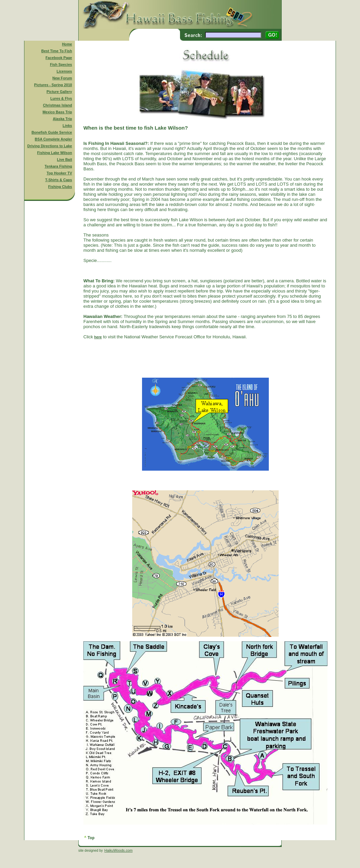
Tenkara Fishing (58, 166)
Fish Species (61, 64)
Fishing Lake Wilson (55, 153)
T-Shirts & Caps (58, 180)
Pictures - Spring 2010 (53, 85)
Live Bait (64, 159)
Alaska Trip (63, 119)
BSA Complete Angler (54, 139)
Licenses (64, 71)
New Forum (62, 78)
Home (67, 44)
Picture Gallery (59, 92)
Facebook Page (59, 58)
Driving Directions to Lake (49, 146)
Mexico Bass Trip (57, 112)
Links (67, 126)
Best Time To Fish (57, 51)
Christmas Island (58, 105)
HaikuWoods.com (118, 850)
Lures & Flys (61, 98)
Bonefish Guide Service (52, 132)
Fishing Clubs (60, 187)
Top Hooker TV (59, 173)
